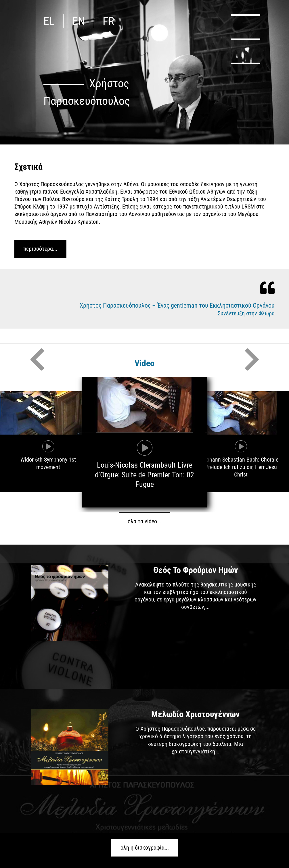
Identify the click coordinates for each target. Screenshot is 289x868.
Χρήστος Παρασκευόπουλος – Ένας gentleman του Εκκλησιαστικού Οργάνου (177, 305)
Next (252, 359)
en (79, 21)
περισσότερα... (40, 249)
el (49, 21)
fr (108, 21)
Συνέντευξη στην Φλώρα (246, 313)
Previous (37, 359)
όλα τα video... (144, 521)
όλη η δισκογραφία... (145, 848)
